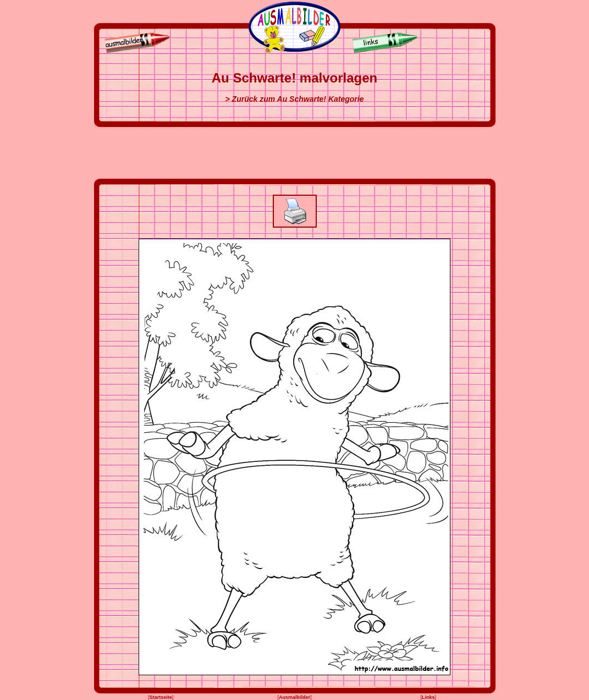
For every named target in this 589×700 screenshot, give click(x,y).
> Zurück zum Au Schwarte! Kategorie (295, 99)
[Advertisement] (295, 153)
